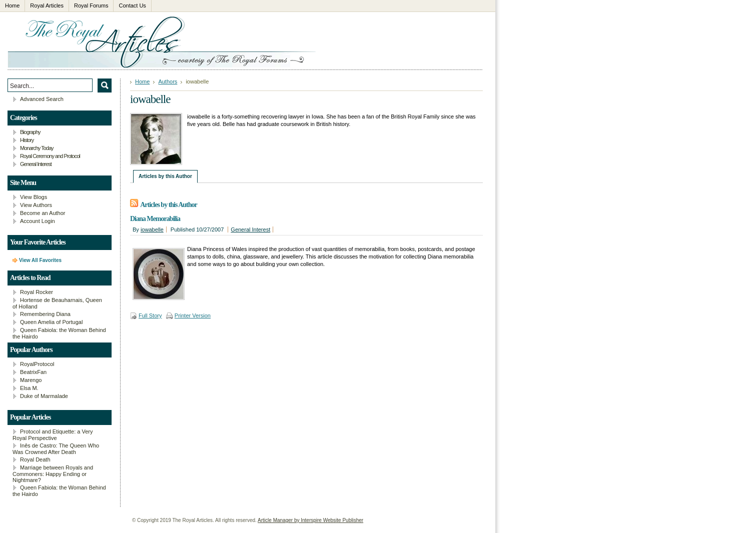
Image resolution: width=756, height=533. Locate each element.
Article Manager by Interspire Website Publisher (310, 520)
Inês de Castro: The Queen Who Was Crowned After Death (56, 449)
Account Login (38, 221)
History (27, 140)
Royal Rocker (37, 292)
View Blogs (34, 197)
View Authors (36, 205)
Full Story (150, 315)
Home (142, 81)
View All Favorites (40, 260)
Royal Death (35, 459)
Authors (168, 81)
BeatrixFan (33, 372)
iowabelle (152, 229)
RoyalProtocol (37, 364)
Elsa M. (29, 388)
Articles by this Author (165, 176)
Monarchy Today (37, 148)
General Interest (250, 229)
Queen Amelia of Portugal (51, 322)
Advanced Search (42, 99)
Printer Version (193, 315)
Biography (30, 132)
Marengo (31, 380)
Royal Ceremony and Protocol (50, 156)
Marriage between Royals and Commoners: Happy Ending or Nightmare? (53, 474)
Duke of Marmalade (44, 396)
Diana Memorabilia (155, 219)
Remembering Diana (45, 314)
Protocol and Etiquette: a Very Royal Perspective (53, 435)
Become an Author (43, 213)
